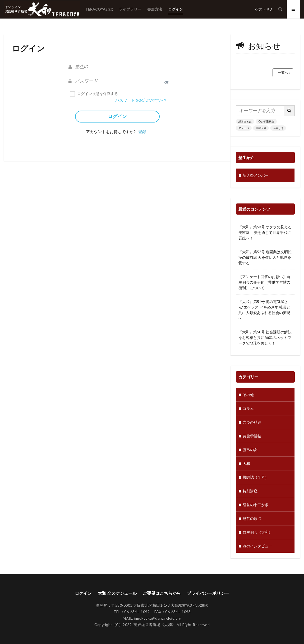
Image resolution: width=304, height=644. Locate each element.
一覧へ (283, 73)
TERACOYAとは (99, 9)
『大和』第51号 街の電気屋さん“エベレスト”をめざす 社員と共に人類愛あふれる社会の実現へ (264, 310)
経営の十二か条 (256, 505)
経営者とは (245, 121)
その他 (248, 395)
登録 (142, 132)
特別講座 (250, 491)
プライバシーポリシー (208, 593)
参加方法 (155, 9)
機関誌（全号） (256, 477)
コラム (248, 408)
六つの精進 (252, 422)
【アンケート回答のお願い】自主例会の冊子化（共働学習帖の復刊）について (264, 282)
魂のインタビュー (257, 546)
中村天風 (261, 128)
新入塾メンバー (256, 175)
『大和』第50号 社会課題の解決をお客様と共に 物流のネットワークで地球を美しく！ (265, 337)
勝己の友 (250, 450)
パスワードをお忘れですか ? (141, 100)
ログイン (176, 9)
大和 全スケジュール (117, 593)
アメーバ (244, 128)
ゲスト (261, 9)
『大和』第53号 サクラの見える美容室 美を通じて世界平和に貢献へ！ (265, 232)
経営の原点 (252, 518)
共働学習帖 (252, 436)
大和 (246, 463)
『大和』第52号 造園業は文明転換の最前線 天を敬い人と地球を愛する (265, 257)
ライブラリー (130, 9)
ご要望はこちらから (162, 593)
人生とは (278, 128)
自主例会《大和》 (257, 532)
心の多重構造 (266, 121)
